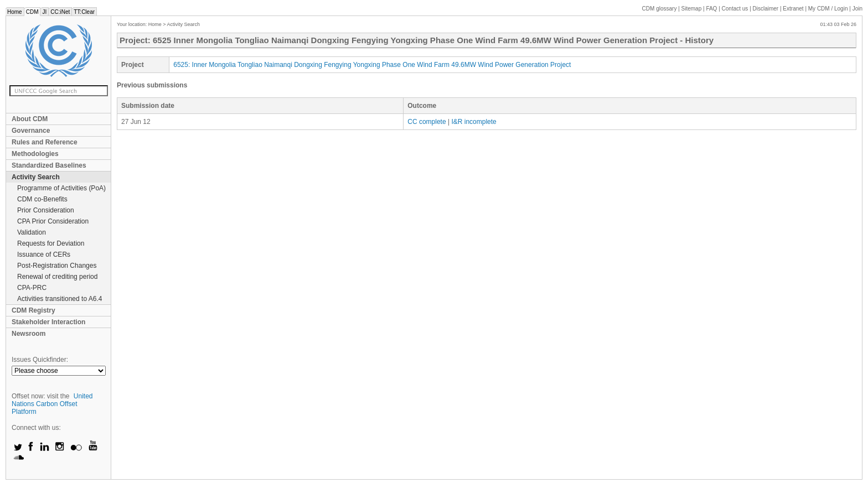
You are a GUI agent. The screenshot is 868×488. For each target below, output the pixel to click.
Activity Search (36, 177)
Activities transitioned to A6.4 (60, 299)
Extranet (793, 9)
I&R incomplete (474, 122)
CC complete (427, 122)
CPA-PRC (32, 288)
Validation (32, 232)
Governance (31, 131)
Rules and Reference (45, 142)
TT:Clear (84, 12)
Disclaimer (766, 9)
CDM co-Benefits (42, 199)
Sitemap (692, 9)
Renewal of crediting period (57, 277)
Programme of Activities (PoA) (61, 188)
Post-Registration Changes (57, 266)
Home (15, 12)
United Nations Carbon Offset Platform (52, 404)
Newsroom (29, 334)
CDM (32, 12)
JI (44, 12)
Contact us (735, 9)
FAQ (711, 9)
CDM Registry (33, 310)
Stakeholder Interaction (48, 322)
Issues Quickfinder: (40, 360)
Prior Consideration (46, 210)
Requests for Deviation (51, 243)
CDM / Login (829, 9)
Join (857, 9)
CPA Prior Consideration (53, 221)
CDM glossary (660, 9)
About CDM (30, 119)
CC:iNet (60, 12)
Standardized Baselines (49, 165)
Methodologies (35, 154)
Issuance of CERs (44, 255)
